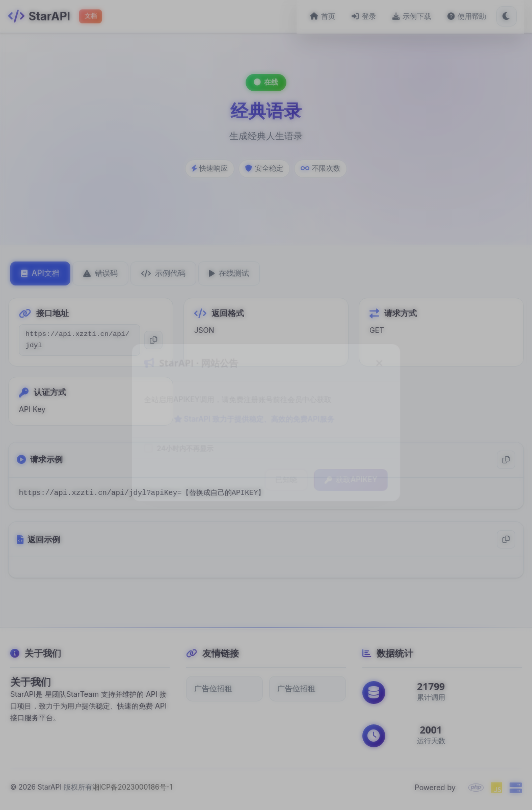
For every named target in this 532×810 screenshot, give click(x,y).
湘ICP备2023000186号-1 (132, 787)
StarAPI (50, 787)
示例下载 (419, 16)
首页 (330, 16)
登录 (371, 16)
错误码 (100, 273)
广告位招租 (213, 688)
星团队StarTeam (72, 694)
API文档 (40, 273)
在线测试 (229, 273)
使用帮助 (474, 16)
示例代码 (163, 273)
